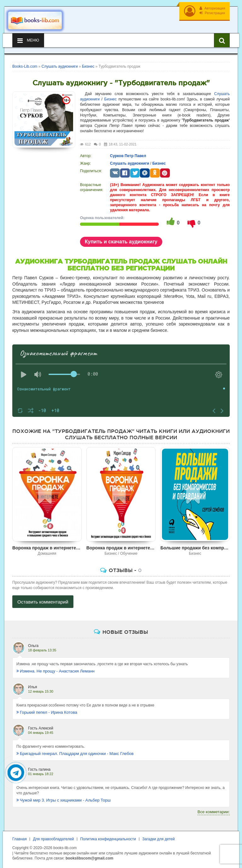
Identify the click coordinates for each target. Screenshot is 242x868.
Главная (20, 838)
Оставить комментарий (43, 601)
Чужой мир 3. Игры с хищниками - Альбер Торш (63, 799)
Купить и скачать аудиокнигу (121, 240)
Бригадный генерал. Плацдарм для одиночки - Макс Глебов (75, 753)
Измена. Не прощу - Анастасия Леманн (55, 670)
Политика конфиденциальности (108, 838)
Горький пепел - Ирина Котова (47, 711)
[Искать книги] (222, 39)
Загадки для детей (159, 838)
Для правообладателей (54, 838)
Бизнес (110, 98)
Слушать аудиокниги (130, 162)
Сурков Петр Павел (128, 155)
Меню (28, 39)
